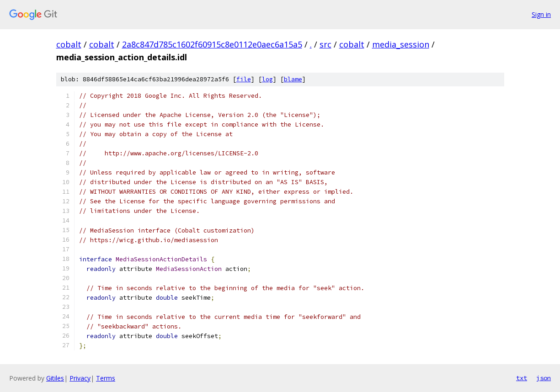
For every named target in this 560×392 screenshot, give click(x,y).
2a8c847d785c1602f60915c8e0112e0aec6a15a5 (212, 44)
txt (522, 378)
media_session (401, 44)
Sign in (541, 14)
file (244, 79)
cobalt (69, 44)
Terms (106, 378)
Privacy (80, 378)
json (544, 378)
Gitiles (55, 378)
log (267, 79)
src (325, 44)
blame (293, 79)
